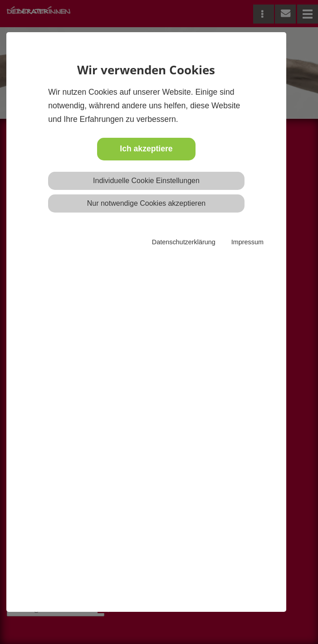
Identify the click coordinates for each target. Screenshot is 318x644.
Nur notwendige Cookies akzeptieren (146, 203)
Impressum (247, 242)
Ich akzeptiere (146, 149)
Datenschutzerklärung (184, 242)
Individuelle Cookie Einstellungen (146, 181)
